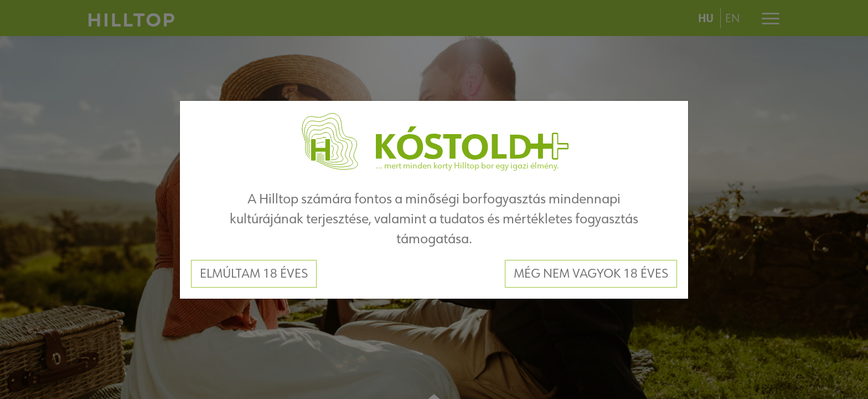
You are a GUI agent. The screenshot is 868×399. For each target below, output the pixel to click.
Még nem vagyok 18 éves (591, 273)
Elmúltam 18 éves (254, 273)
